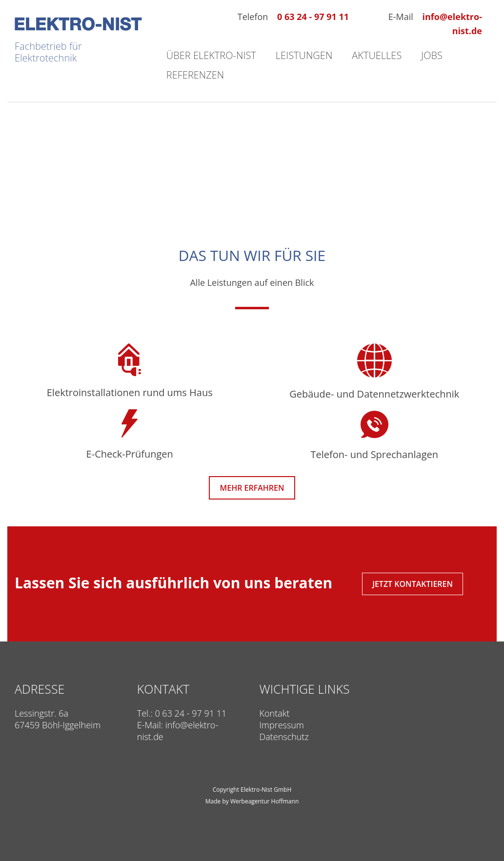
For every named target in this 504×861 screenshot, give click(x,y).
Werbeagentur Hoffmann (264, 801)
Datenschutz (284, 737)
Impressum (282, 725)
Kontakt (275, 713)
